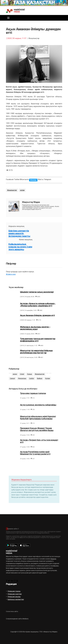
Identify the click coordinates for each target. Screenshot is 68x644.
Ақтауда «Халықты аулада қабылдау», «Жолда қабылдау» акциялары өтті (38, 307)
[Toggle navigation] (8, 18)
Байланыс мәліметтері (15, 599)
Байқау (40, 382)
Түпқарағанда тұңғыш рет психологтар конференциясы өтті (38, 342)
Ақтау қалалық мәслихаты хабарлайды (38, 409)
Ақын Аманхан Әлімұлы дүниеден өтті (37, 318)
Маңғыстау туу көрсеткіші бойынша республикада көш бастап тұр (36, 354)
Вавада (54, 559)
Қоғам (48, 382)
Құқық (30, 377)
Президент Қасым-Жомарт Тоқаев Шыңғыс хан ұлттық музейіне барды (37, 433)
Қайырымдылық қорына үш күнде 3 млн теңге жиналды (20, 247)
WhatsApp (33, 180)
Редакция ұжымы (13, 597)
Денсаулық (22, 382)
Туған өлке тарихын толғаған (33, 397)
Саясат (13, 382)
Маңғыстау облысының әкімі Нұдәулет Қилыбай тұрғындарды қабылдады (38, 421)
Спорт (22, 377)
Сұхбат (32, 382)
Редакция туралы (13, 591)
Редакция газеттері (14, 594)
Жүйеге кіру (11, 274)
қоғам (22, 190)
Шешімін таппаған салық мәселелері (37, 295)
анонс (15, 377)
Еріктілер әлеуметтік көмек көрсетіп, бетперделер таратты (19, 233)
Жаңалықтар (12, 190)
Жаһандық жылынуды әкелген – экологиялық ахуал (35, 331)
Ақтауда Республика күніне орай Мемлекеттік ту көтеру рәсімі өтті (35, 457)
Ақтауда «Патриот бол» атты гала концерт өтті (39, 445)
